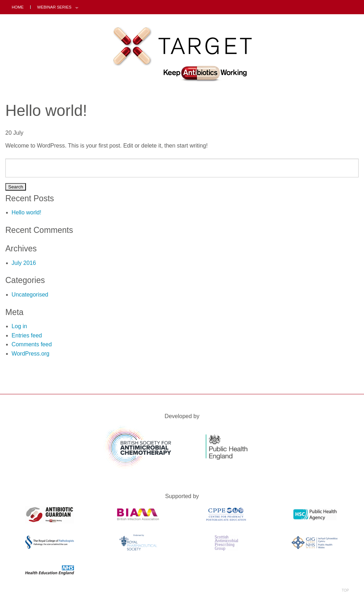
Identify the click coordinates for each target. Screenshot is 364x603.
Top (345, 581)
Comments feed (32, 344)
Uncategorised (30, 295)
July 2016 (24, 263)
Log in (20, 326)
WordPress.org (31, 354)
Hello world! (27, 212)
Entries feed (27, 335)
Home (18, 7)
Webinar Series (54, 7)
